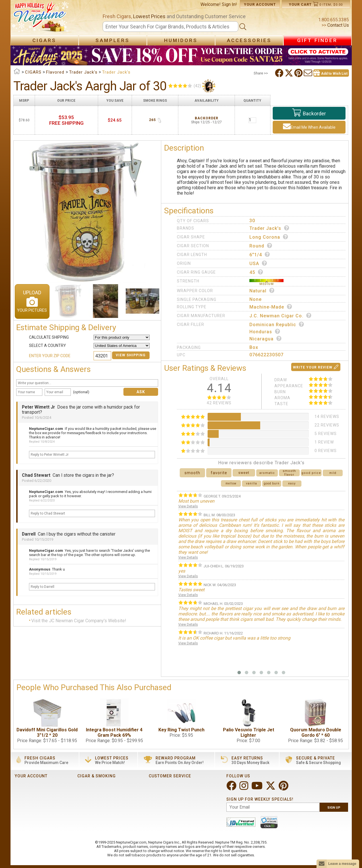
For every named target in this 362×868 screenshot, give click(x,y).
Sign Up (334, 808)
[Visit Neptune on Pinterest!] (284, 788)
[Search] (171, 27)
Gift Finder (317, 40)
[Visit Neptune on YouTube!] (257, 788)
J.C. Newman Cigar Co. (281, 316)
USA (258, 263)
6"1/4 (260, 255)
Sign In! (229, 4)
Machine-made (271, 307)
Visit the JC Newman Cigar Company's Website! (79, 621)
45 (256, 272)
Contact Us (338, 25)
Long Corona (269, 237)
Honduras (265, 332)
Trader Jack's (269, 228)
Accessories (249, 40)
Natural (262, 291)
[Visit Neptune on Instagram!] (244, 788)
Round (261, 246)
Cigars (44, 40)
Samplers (113, 40)
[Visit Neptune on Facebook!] (232, 788)
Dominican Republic (277, 324)
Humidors (181, 40)
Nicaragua (266, 339)
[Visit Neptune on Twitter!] (271, 788)
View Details (188, 506)
